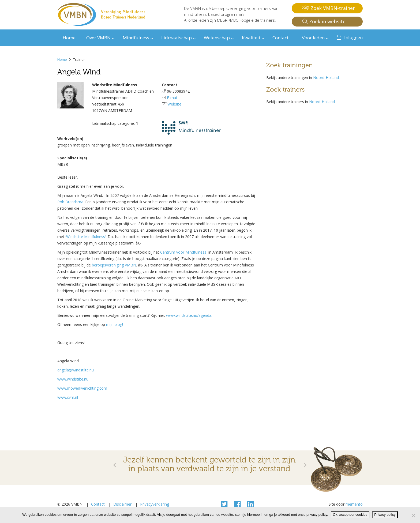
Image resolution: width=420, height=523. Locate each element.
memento (354, 504)
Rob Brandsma (70, 202)
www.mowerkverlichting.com (82, 388)
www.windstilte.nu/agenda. (189, 315)
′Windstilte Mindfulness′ (86, 237)
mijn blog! (115, 324)
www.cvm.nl (68, 397)
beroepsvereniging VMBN (114, 265)
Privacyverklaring (155, 504)
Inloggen (353, 37)
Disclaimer (122, 504)
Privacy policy (385, 515)
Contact (98, 504)
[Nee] (413, 515)
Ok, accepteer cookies (350, 515)
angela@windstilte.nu (76, 370)
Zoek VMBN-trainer (329, 8)
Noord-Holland (326, 78)
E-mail (172, 98)
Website (174, 104)
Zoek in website (324, 21)
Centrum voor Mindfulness (184, 252)
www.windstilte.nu (73, 379)
